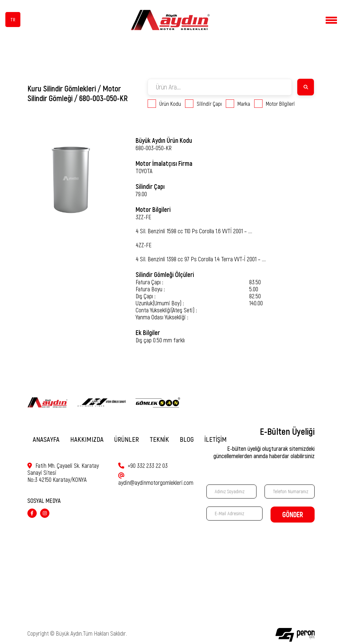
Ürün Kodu (164, 104)
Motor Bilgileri (275, 104)
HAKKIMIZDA (87, 439)
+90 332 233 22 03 (143, 466)
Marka (238, 104)
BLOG (187, 439)
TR (13, 20)
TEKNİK (159, 439)
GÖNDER (293, 515)
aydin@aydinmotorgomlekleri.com (156, 477)
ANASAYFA (46, 439)
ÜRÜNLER (127, 439)
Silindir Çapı (203, 104)
